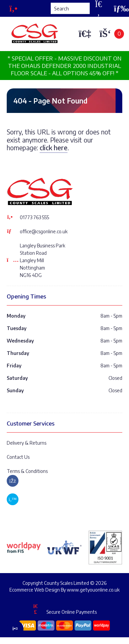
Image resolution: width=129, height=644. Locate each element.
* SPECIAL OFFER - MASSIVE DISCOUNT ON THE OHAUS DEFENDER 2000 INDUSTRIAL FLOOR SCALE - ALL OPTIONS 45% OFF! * (64, 66)
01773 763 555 (34, 217)
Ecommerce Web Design (35, 590)
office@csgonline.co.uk (44, 231)
